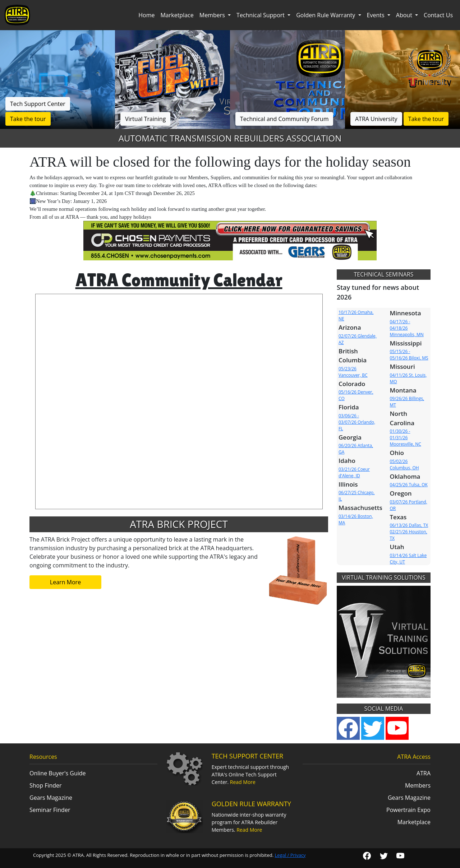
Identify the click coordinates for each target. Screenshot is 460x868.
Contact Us (438, 15)
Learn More (65, 582)
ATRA (424, 773)
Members (418, 785)
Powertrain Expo (408, 810)
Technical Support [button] (261, 15)
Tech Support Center (38, 104)
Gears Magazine (51, 798)
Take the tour (28, 119)
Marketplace (177, 15)
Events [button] (376, 15)
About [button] (405, 15)
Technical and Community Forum (284, 119)
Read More (243, 782)
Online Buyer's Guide (58, 773)
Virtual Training (145, 119)
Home (146, 15)
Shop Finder (46, 785)
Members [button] (213, 15)
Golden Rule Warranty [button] (326, 15)
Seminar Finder (50, 810)
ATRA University (376, 119)
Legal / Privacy (290, 855)
